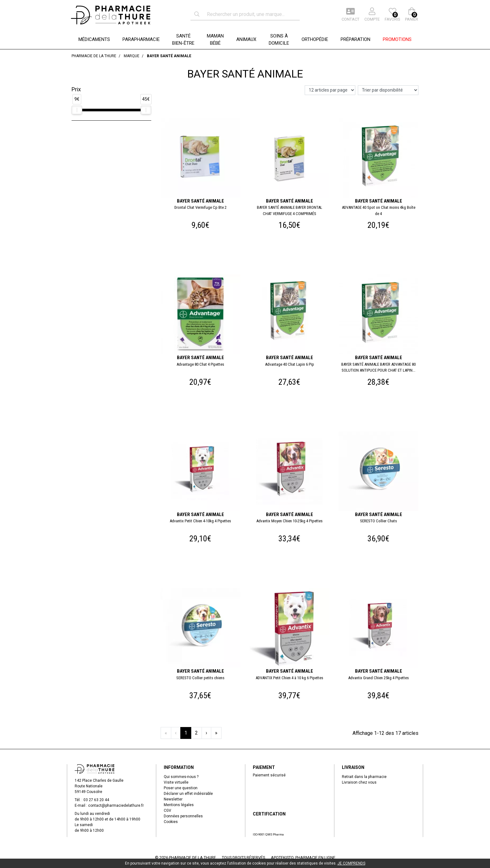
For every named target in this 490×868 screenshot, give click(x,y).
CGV (167, 810)
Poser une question (181, 788)
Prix (76, 89)
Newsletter (173, 799)
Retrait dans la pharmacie (364, 777)
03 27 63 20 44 (96, 800)
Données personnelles (183, 816)
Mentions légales (179, 805)
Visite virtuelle (176, 782)
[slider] (77, 110)
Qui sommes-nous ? (181, 777)
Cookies (171, 822)
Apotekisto (303, 858)
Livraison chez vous (359, 782)
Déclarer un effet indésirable (188, 794)
